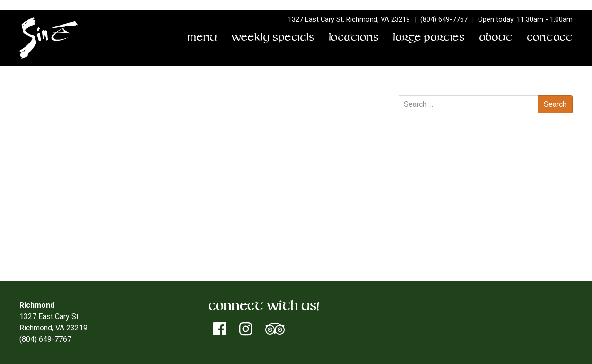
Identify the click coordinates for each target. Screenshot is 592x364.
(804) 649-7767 (444, 19)
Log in (427, 219)
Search (409, 86)
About (496, 38)
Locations (354, 38)
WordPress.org (442, 253)
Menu (202, 38)
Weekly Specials (273, 38)
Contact (550, 38)
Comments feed (443, 242)
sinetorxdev (139, 110)
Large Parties (429, 38)
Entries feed (437, 230)
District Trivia (44, 122)
